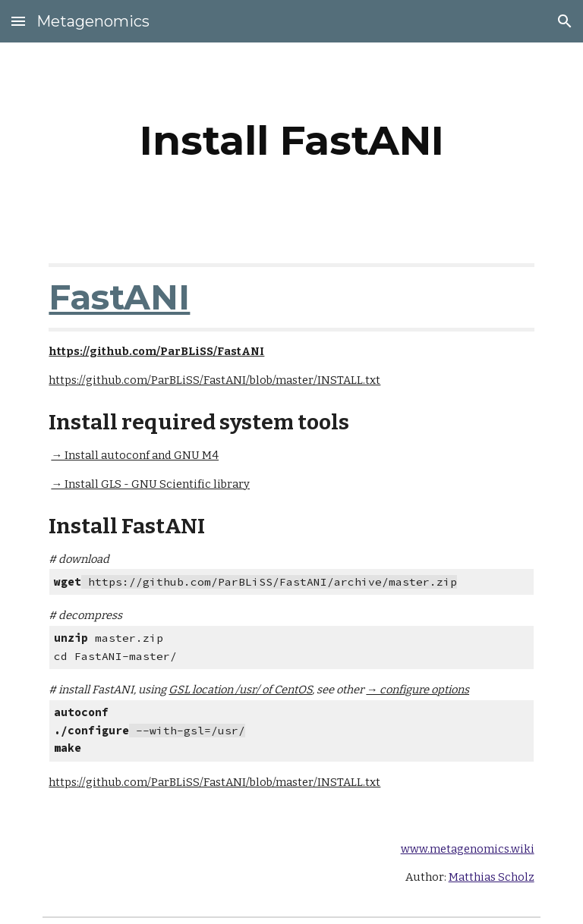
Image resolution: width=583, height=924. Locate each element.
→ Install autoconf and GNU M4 (135, 455)
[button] (18, 21)
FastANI (119, 297)
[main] (291, 141)
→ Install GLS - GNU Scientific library (150, 484)
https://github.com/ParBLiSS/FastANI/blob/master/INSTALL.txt (214, 380)
